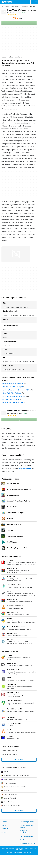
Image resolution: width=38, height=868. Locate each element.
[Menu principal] (36, 2)
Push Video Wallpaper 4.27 (10, 755)
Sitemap (4, 832)
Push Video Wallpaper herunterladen (13, 396)
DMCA (22, 840)
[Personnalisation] (15, 7)
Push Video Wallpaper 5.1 (10, 751)
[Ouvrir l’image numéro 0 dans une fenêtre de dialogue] (16, 254)
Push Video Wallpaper (22, 10)
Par (14, 13)
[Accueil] (2, 7)
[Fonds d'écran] (24, 7)
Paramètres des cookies (28, 843)
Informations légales (26, 836)
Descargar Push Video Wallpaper (12, 384)
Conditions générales (27, 822)
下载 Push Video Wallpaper (10, 399)
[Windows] (7, 7)
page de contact (25, 469)
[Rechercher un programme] (32, 2)
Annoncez (5, 829)
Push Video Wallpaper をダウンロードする (16, 390)
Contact (4, 825)
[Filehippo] (7, 2)
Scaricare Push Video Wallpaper (12, 387)
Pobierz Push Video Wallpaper (11, 393)
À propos (4, 822)
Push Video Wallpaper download (12, 403)
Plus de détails (19, 760)
